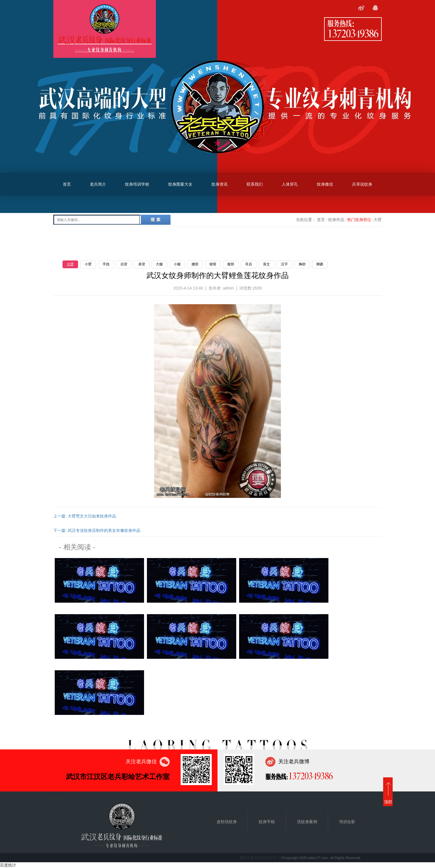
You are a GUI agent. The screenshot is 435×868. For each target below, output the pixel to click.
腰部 (195, 264)
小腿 (177, 264)
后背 (124, 264)
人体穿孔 (290, 184)
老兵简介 (98, 184)
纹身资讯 (220, 184)
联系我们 (255, 184)
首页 (67, 184)
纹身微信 (325, 184)
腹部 (231, 264)
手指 (106, 264)
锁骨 (213, 264)
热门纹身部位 (359, 220)
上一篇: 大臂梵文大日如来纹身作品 (85, 516)
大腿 (159, 264)
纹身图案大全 (180, 184)
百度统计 (8, 865)
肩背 (142, 264)
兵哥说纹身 (362, 184)
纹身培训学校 (137, 184)
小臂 (88, 264)
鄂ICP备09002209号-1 (260, 858)
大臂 (70, 264)
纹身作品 (336, 220)
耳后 (249, 264)
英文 (266, 264)
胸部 (302, 264)
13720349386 (353, 33)
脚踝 (320, 264)
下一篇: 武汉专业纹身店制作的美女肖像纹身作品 (97, 530)
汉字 (284, 264)
